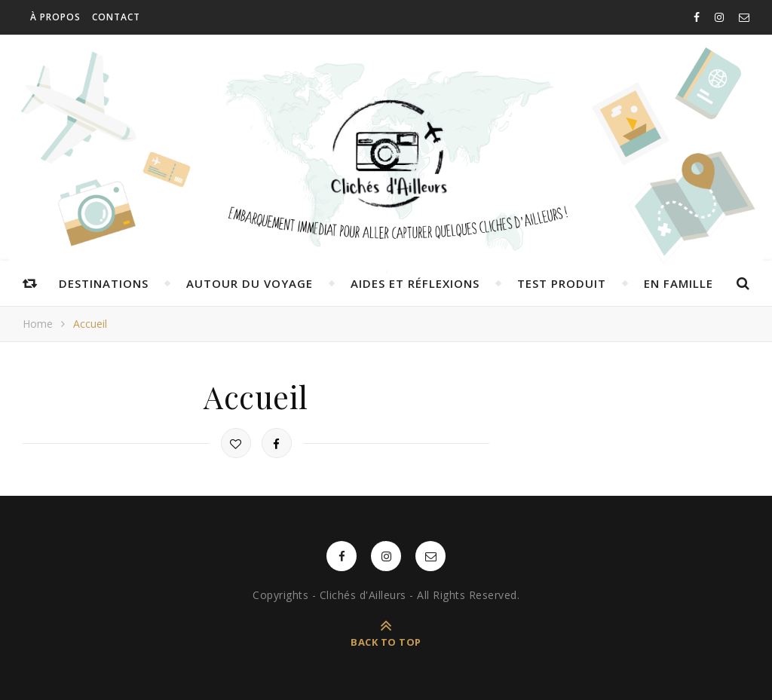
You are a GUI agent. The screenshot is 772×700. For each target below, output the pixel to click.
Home (38, 324)
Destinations (104, 283)
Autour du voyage (250, 283)
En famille (679, 283)
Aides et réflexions (415, 283)
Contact (116, 17)
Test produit (562, 283)
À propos (55, 17)
